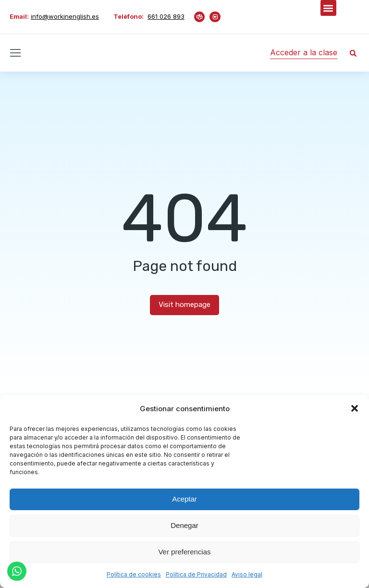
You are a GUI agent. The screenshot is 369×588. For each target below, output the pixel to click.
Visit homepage (184, 305)
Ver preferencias (184, 552)
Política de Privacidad (196, 574)
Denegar (184, 525)
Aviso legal (247, 574)
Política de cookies (134, 574)
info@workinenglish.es (65, 16)
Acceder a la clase (304, 52)
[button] (355, 408)
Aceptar (184, 499)
